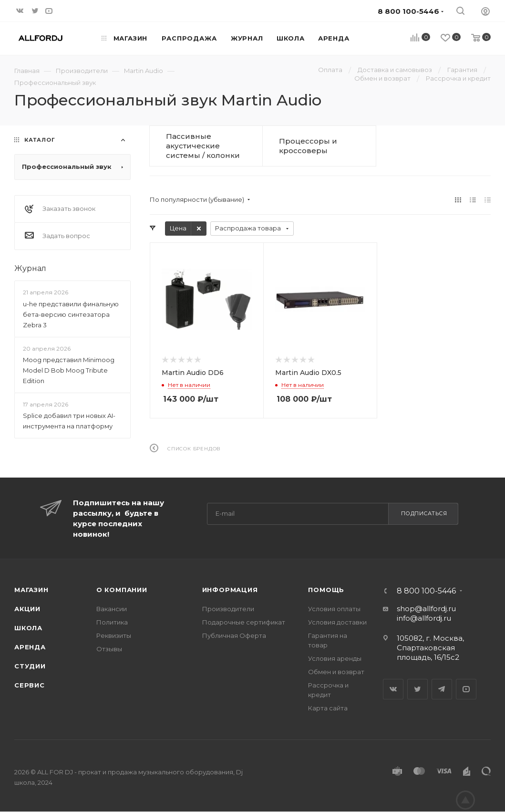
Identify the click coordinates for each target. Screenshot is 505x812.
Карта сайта (328, 708)
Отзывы (109, 649)
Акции (27, 609)
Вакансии (112, 609)
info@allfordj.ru (424, 618)
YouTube (466, 689)
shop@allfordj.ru (426, 609)
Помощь (326, 590)
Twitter (417, 689)
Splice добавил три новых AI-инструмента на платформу (69, 421)
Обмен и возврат (336, 672)
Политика (112, 622)
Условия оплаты (334, 609)
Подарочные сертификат (244, 622)
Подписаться (424, 513)
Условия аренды (335, 658)
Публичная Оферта (234, 635)
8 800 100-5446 (426, 591)
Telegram (442, 689)
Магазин (31, 590)
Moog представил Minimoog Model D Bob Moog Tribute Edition (69, 370)
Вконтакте (393, 689)
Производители (228, 609)
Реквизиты (114, 635)
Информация (230, 590)
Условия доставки (337, 622)
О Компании (122, 590)
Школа (28, 628)
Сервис (30, 685)
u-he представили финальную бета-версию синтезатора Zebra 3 (71, 314)
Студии (30, 666)
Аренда (30, 647)
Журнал (30, 268)
